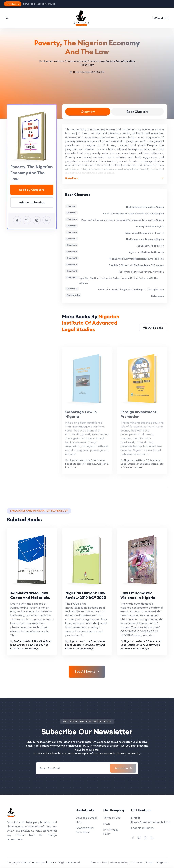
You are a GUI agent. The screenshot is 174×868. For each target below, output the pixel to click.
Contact (137, 862)
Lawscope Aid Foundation (85, 830)
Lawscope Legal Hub (86, 820)
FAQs (107, 824)
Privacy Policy (119, 862)
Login (150, 862)
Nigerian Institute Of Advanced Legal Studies (70, 61)
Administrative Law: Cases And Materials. (30, 595)
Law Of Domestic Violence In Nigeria (138, 595)
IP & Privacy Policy (111, 832)
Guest (158, 18)
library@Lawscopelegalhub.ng (151, 822)
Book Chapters (138, 112)
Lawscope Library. (43, 862)
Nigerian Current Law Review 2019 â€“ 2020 (86, 595)
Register (162, 862)
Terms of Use (112, 818)
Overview (88, 112)
